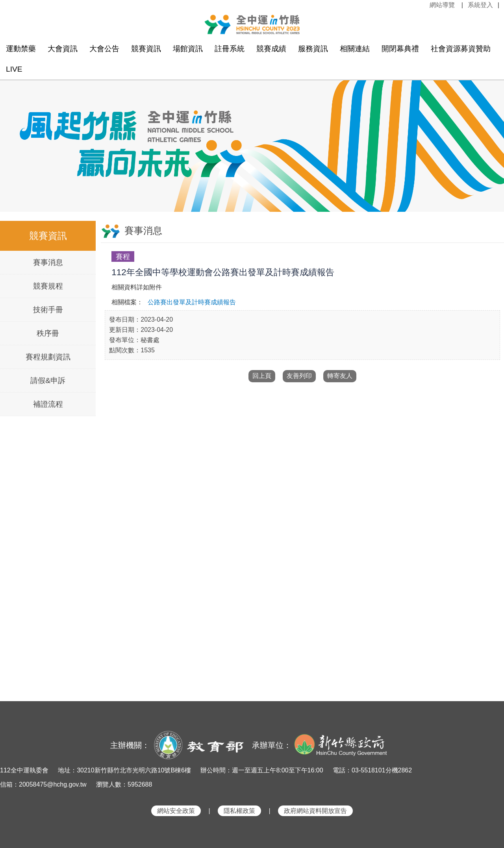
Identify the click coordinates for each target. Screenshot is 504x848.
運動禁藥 (21, 49)
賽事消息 (48, 262)
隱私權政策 (239, 811)
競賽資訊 (146, 49)
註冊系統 (230, 49)
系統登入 (480, 5)
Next (490, 136)
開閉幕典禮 (400, 49)
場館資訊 (188, 49)
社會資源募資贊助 (461, 49)
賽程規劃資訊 (48, 357)
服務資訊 (313, 49)
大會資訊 (63, 49)
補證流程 (48, 404)
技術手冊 (48, 310)
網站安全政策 (176, 811)
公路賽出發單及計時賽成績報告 (192, 302)
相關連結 (355, 49)
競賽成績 (271, 49)
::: (425, 5)
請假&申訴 (48, 380)
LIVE (14, 69)
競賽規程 (48, 286)
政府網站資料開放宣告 (315, 811)
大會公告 (104, 49)
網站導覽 (442, 5)
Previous (14, 136)
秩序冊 (48, 333)
